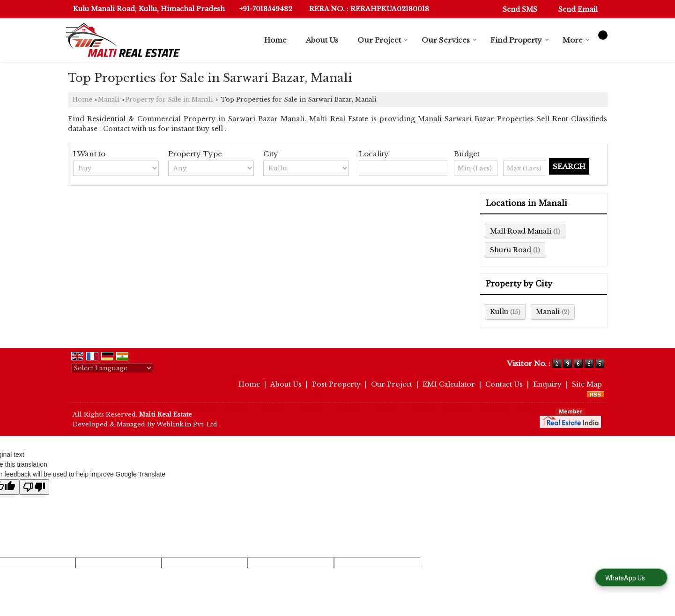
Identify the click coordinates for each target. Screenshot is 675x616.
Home (275, 40)
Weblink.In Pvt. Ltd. (188, 424)
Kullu (499, 312)
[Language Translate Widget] (112, 368)
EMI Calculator (449, 384)
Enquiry (547, 384)
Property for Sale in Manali (169, 99)
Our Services (449, 40)
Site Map (587, 384)
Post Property (336, 384)
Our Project (383, 40)
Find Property (520, 40)
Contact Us (504, 384)
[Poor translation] (34, 487)
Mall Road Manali (521, 231)
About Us (322, 40)
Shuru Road (511, 250)
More (576, 40)
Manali (109, 99)
